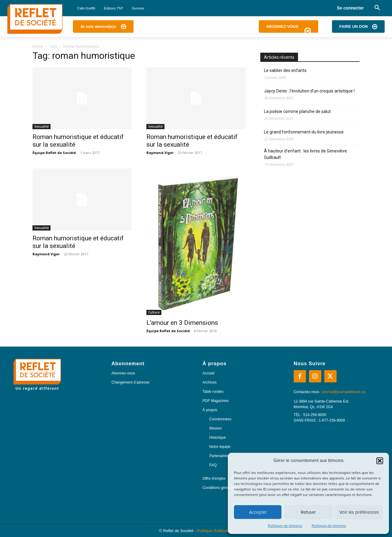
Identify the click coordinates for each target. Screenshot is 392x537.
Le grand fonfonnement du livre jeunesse (304, 132)
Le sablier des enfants (285, 70)
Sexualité (41, 126)
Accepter (258, 512)
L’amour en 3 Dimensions (182, 323)
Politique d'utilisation (215, 531)
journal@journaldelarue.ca (344, 392)
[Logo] (35, 19)
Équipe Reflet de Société (54, 153)
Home (38, 46)
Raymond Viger (160, 153)
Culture (154, 312)
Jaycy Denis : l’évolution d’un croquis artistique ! (309, 91)
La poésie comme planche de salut (297, 111)
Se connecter (350, 8)
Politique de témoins (285, 526)
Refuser (308, 512)
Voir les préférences (359, 512)
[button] (380, 461)
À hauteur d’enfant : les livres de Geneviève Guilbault (305, 154)
